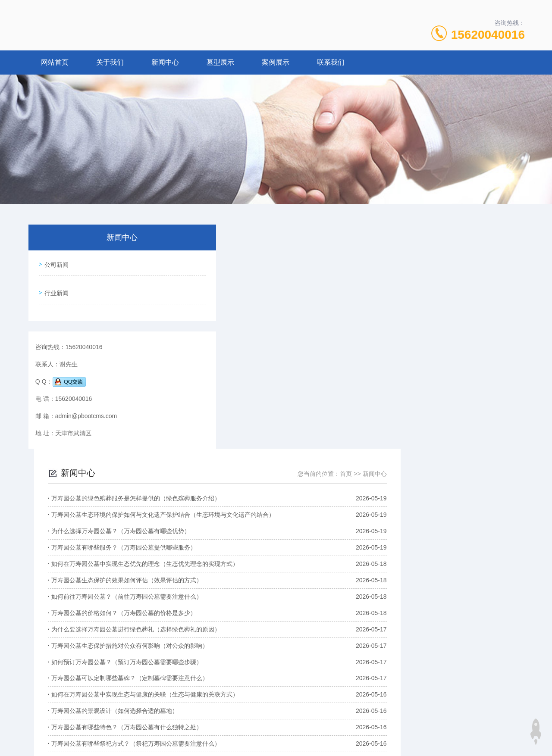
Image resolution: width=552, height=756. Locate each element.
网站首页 (55, 62)
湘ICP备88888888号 (351, 728)
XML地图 (276, 742)
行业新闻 (55, 287)
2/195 (381, 639)
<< (282, 639)
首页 (470, 250)
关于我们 (110, 62)
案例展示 (276, 62)
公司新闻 (55, 262)
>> (401, 639)
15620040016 (488, 35)
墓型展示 (220, 62)
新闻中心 (165, 62)
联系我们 (331, 62)
